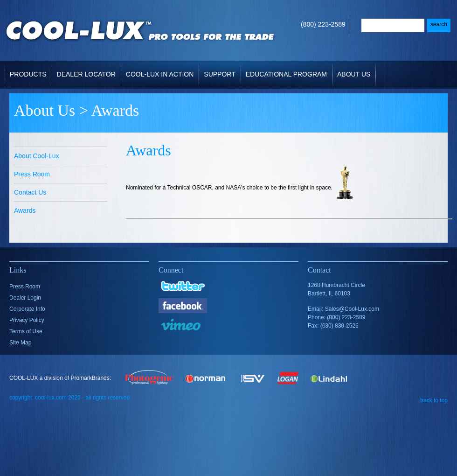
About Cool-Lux (37, 156)
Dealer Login (25, 298)
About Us (355, 69)
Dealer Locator (86, 74)
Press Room (32, 174)
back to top (434, 400)
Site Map (20, 343)
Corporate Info (27, 309)
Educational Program (286, 74)
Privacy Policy (27, 320)
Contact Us (30, 192)
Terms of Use (26, 331)
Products (29, 69)
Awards (25, 210)
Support (220, 69)
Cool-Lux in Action (160, 74)
